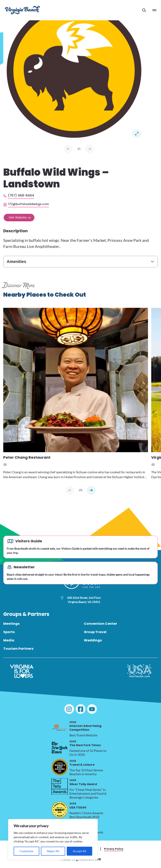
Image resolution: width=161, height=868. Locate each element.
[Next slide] (91, 490)
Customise (26, 851)
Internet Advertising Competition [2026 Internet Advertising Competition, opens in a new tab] (85, 726)
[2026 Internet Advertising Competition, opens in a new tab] (60, 728)
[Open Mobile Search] (144, 10)
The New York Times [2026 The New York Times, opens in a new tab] (85, 743)
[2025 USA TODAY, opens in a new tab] (60, 810)
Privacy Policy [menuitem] (114, 849)
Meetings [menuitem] (11, 624)
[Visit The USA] (139, 671)
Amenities (16, 262)
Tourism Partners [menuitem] (18, 649)
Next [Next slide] (90, 149)
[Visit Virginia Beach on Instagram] (69, 709)
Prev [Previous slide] (68, 149)
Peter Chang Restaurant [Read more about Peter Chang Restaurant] (27, 458)
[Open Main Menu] (154, 10)
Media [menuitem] (9, 640)
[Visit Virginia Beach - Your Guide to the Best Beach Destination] (22, 10)
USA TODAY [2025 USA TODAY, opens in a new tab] (78, 806)
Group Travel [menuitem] (95, 632)
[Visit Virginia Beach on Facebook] (81, 709)
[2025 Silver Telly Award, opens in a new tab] (60, 786)
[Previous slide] (70, 490)
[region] (53, 839)
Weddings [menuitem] (93, 640)
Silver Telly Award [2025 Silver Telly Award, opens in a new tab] (83, 782)
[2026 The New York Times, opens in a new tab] (60, 748)
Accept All (79, 851)
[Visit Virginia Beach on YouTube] (92, 709)
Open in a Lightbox (137, 134)
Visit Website (18, 217)
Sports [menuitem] (9, 632)
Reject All (53, 851)
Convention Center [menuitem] (100, 624)
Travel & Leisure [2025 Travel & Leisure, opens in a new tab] (82, 763)
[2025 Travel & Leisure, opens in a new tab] (60, 767)
